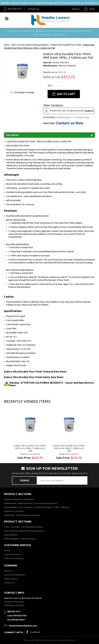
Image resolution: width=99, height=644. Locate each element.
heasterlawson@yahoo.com (23, 626)
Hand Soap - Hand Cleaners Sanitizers (22, 515)
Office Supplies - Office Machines (20, 539)
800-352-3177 (15, 9)
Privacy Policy (11, 579)
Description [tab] (49, 135)
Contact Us (33, 9)
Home (7, 550)
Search (76, 9)
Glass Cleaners (11, 535)
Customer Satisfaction (15, 575)
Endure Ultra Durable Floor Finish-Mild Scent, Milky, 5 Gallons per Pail (30, 448)
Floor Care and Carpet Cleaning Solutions (24, 531)
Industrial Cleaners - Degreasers (19, 499)
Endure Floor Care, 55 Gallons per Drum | (69, 111)
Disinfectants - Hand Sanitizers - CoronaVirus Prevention (31, 503)
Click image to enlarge (24, 92)
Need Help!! (49, 123)
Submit (25, 480)
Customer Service (13, 554)
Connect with (13, 632)
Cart (92, 9)
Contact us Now (70, 123)
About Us (8, 571)
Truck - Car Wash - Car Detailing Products (24, 527)
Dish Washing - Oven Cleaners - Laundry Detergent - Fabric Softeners (37, 507)
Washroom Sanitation (14, 511)
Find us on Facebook (14, 558)
